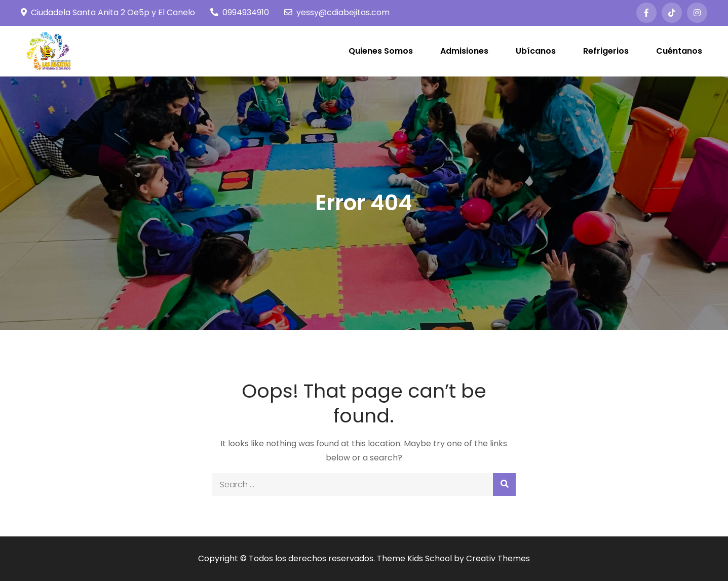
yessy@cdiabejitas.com (337, 12)
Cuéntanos (679, 51)
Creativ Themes (498, 558)
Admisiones (464, 51)
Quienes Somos (381, 51)
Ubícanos (536, 51)
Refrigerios (606, 51)
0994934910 (240, 12)
